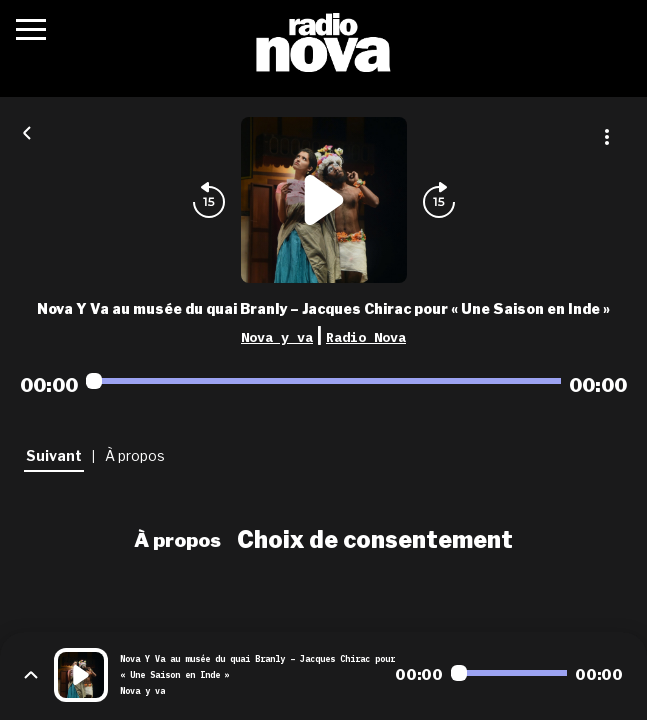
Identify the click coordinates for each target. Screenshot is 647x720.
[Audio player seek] (323, 381)
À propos (177, 540)
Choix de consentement (375, 540)
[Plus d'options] (607, 137)
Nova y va (277, 337)
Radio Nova (366, 337)
